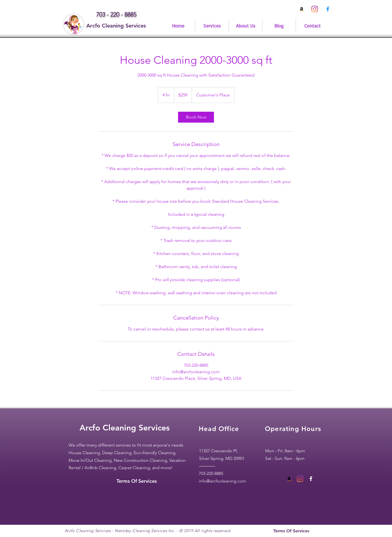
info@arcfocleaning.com (222, 481)
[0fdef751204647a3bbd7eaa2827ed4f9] (328, 9)
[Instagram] (315, 9)
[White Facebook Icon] (311, 479)
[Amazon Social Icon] (289, 479)
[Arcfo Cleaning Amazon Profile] (302, 9)
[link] (196, 117)
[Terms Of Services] (137, 481)
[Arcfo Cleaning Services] (116, 26)
